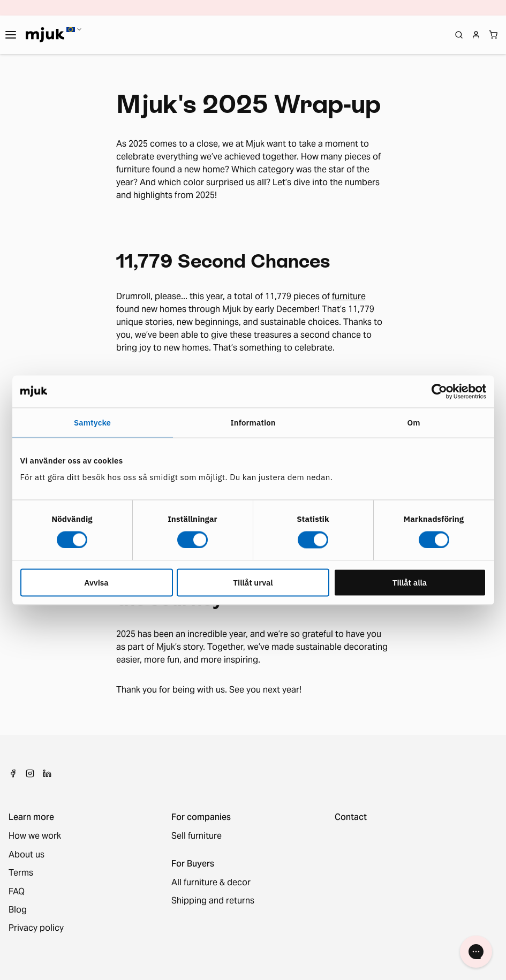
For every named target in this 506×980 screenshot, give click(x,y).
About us (27, 855)
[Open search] (459, 35)
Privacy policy (36, 928)
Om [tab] (413, 422)
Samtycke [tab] (92, 422)
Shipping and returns (213, 901)
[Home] (45, 35)
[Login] (476, 35)
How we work (35, 836)
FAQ (17, 892)
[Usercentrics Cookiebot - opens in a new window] (439, 391)
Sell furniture (197, 836)
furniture (349, 296)
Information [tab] (253, 422)
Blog (18, 910)
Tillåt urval (253, 583)
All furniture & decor (211, 883)
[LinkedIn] (47, 773)
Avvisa (96, 583)
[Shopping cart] (493, 35)
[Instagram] (30, 773)
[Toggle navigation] (11, 35)
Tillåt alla (410, 583)
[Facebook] (13, 773)
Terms (21, 873)
